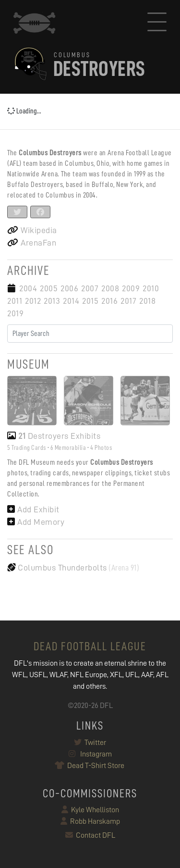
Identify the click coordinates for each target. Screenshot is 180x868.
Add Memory (36, 522)
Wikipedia (32, 230)
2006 (69, 288)
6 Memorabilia (68, 447)
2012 (33, 301)
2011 (15, 301)
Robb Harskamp (90, 821)
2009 (131, 288)
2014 (71, 301)
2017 (128, 301)
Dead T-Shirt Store (90, 766)
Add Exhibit (33, 509)
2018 (147, 301)
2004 (28, 288)
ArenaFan (32, 243)
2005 (49, 288)
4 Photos (101, 447)
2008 (110, 288)
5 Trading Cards (27, 447)
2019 (15, 313)
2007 (90, 288)
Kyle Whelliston (90, 810)
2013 (52, 301)
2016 (109, 301)
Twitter (90, 743)
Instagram (90, 754)
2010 (151, 288)
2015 (90, 301)
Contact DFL (90, 835)
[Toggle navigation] (157, 23)
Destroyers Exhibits (54, 436)
